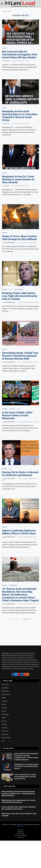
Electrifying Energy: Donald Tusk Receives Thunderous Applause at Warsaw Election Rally (20, 356)
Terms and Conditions (21, 835)
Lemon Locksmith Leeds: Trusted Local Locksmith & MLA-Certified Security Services (25, 777)
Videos (4, 698)
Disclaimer (5, 734)
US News (4, 701)
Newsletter (5, 688)
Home (4, 11)
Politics (4, 704)
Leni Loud (6, 61)
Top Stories (5, 685)
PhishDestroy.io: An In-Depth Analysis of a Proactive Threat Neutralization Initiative (26, 766)
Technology (5, 714)
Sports (4, 711)
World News (5, 691)
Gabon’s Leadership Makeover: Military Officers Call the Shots (19, 532)
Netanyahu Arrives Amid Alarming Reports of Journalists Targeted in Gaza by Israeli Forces (20, 116)
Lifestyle (4, 724)
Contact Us (5, 731)
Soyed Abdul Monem (9, 243)
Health (4, 718)
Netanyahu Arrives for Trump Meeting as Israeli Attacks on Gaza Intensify (18, 179)
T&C (3, 741)
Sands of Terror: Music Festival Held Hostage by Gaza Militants (19, 238)
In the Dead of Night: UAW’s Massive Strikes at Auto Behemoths (17, 415)
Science (4, 721)
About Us (4, 728)
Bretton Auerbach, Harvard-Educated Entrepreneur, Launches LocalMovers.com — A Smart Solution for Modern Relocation (18, 794)
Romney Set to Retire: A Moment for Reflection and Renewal (20, 474)
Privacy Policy (6, 738)
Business (4, 708)
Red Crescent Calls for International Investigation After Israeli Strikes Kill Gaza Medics (20, 55)
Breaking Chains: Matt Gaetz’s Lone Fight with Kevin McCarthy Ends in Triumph (20, 296)
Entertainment (6, 694)
